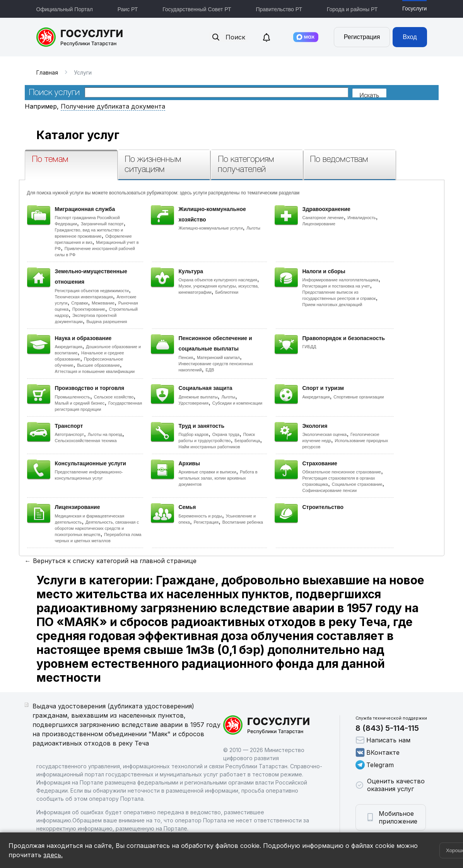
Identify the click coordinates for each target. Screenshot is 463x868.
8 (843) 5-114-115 (387, 728)
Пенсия (186, 357)
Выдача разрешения (107, 322)
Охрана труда (226, 434)
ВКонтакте (378, 752)
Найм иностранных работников (209, 447)
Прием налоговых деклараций (332, 305)
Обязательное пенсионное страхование (342, 472)
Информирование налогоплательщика (341, 280)
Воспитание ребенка (243, 522)
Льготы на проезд (105, 434)
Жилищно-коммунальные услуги (211, 228)
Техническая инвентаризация (84, 297)
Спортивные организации (359, 397)
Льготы (253, 228)
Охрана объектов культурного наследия (218, 280)
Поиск (228, 37)
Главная (47, 72)
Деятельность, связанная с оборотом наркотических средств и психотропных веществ (97, 528)
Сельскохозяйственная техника (86, 441)
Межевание (103, 303)
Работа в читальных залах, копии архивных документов (218, 478)
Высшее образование (98, 365)
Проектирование (89, 309)
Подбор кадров (194, 434)
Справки (79, 303)
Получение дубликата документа (113, 106)
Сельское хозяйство (114, 397)
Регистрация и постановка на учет (336, 286)
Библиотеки (227, 292)
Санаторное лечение (323, 218)
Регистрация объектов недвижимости (92, 291)
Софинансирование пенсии (330, 490)
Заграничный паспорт (102, 224)
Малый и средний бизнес (80, 403)
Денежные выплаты (198, 397)
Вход (410, 37)
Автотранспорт (70, 434)
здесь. (53, 855)
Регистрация (362, 37)
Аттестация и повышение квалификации (95, 371)
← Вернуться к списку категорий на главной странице (111, 561)
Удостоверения (194, 403)
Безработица (247, 441)
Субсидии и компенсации (237, 403)
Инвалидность (361, 218)
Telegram (375, 765)
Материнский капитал (218, 357)
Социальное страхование (357, 484)
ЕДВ (210, 370)
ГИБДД (309, 347)
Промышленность (73, 397)
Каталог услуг (78, 135)
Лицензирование (319, 224)
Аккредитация (69, 347)
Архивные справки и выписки (208, 472)
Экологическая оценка (325, 434)
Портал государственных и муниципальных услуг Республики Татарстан (80, 37)
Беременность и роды (200, 516)
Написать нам (383, 740)
